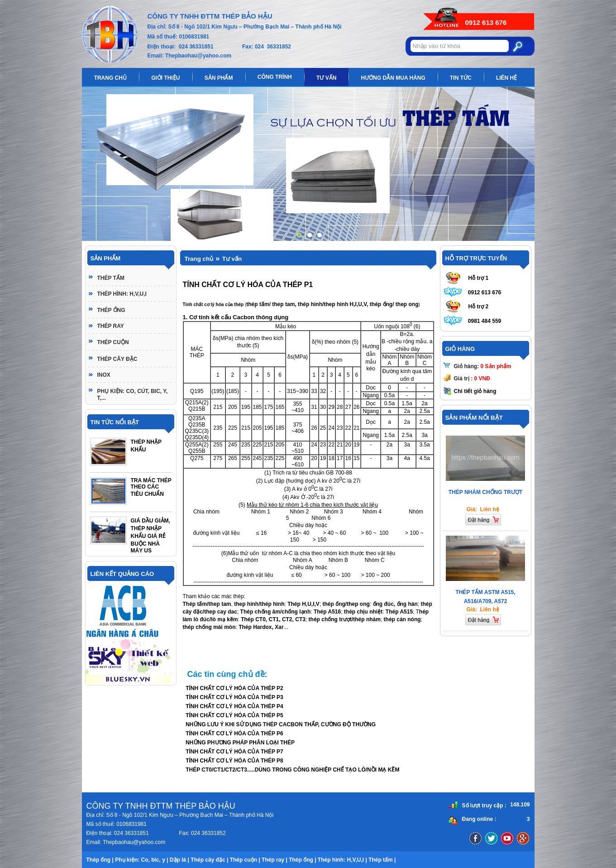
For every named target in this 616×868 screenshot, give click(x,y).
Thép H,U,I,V (303, 604)
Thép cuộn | (245, 860)
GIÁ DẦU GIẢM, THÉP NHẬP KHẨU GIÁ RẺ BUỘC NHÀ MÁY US (150, 536)
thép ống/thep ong (346, 604)
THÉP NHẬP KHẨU (146, 446)
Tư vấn (232, 259)
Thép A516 (327, 612)
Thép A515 (399, 612)
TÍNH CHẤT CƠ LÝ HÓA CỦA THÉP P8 (234, 761)
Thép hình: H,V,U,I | (342, 860)
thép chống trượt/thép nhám (345, 619)
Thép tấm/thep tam (207, 604)
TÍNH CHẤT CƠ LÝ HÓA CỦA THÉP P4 (234, 706)
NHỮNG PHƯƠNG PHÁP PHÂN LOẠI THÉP (240, 743)
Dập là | (179, 860)
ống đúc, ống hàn (395, 604)
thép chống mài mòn (209, 627)
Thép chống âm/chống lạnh (276, 612)
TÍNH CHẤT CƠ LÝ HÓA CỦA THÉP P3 (234, 697)
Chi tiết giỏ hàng (475, 391)
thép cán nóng (402, 619)
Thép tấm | (382, 860)
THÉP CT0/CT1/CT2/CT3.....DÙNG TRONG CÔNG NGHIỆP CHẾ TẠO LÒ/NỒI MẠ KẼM (292, 770)
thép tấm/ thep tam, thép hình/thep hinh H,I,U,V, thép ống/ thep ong (332, 304)
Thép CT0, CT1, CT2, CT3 (273, 619)
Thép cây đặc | (209, 860)
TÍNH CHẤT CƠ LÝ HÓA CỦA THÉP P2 (234, 688)
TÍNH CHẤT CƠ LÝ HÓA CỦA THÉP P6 (234, 734)
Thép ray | (275, 860)
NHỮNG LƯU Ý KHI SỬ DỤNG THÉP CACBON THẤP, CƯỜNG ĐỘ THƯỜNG (281, 724)
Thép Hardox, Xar (261, 627)
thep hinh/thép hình (259, 604)
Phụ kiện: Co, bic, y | (141, 860)
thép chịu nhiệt (363, 612)
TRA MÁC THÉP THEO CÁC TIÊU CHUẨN (151, 487)
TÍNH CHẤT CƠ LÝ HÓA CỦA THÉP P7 (234, 752)
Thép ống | (100, 860)
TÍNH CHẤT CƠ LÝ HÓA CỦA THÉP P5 (234, 715)
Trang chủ (199, 259)
